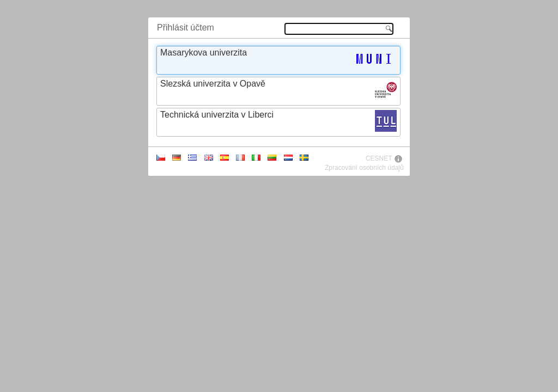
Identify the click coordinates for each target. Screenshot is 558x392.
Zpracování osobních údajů (364, 168)
